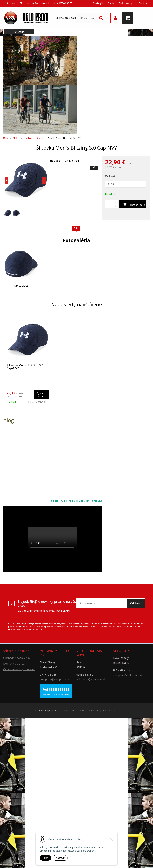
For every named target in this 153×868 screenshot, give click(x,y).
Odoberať (136, 603)
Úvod (13, 3)
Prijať (45, 858)
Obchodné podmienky (17, 658)
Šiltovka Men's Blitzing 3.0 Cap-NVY (25, 367)
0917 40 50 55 (65, 3)
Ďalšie (143, 3)
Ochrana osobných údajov (19, 669)
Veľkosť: (110, 176)
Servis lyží (98, 3)
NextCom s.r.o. (110, 710)
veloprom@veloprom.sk (37, 3)
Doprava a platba (14, 664)
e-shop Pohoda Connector (84, 710)
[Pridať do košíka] (133, 204)
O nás (111, 3)
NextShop (62, 710)
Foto (76, 228)
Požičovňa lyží (126, 3)
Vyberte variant (41, 395)
